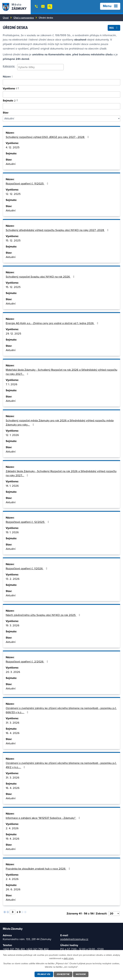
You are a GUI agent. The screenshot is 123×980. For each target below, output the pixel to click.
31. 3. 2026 (13, 723)
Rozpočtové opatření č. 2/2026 (27, 662)
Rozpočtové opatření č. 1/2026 (27, 568)
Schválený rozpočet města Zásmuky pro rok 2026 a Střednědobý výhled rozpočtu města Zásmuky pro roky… (60, 422)
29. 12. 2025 (13, 333)
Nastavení (81, 974)
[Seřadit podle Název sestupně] (12, 77)
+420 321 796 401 (14, 949)
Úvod (6, 18)
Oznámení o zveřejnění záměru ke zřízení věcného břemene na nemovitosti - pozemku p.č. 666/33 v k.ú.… (61, 710)
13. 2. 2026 (13, 579)
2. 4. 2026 (12, 828)
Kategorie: (9, 66)
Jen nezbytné (63, 974)
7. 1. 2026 (12, 384)
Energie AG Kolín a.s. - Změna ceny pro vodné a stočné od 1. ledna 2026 (53, 323)
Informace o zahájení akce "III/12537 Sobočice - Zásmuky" (43, 818)
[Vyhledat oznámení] (61, 82)
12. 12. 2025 (13, 194)
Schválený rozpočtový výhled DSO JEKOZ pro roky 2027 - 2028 (48, 137)
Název (7, 77)
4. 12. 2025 (13, 147)
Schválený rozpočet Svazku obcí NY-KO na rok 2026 (41, 277)
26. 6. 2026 (13, 889)
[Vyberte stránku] (13, 912)
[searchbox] (40, 67)
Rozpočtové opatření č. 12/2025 (28, 522)
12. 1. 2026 (12, 435)
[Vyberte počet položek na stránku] (114, 914)
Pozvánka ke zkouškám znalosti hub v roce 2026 (38, 869)
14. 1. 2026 (12, 486)
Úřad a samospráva (24, 18)
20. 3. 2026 (13, 672)
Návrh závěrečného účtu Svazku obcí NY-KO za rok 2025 (44, 615)
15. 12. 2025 (13, 240)
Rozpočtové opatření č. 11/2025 (28, 183)
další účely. (69, 958)
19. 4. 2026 (13, 839)
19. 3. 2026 (13, 625)
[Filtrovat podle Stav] (61, 119)
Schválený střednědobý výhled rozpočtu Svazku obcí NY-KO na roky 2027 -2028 (58, 230)
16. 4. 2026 (13, 733)
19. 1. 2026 (12, 532)
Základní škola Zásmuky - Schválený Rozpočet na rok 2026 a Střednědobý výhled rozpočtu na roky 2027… (61, 473)
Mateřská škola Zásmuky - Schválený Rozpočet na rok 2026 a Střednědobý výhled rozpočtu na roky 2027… (61, 372)
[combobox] (40, 67)
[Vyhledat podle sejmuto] (61, 106)
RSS (114, 28)
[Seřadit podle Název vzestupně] (12, 76)
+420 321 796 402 (37, 949)
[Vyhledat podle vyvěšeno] (61, 94)
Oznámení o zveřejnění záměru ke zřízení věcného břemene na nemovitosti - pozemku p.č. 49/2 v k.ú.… (61, 765)
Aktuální (11, 164)
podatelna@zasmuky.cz (74, 939)
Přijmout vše (44, 974)
